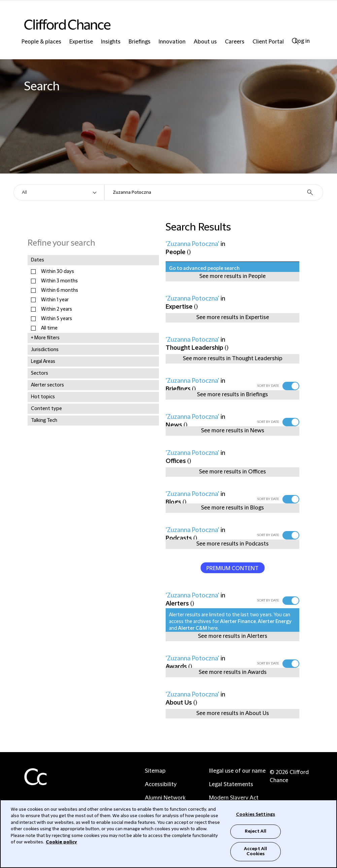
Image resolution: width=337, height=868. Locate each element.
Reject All (256, 831)
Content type (46, 409)
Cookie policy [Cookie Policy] (61, 842)
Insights (111, 42)
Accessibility (161, 784)
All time (49, 328)
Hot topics (43, 397)
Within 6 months (60, 290)
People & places (41, 42)
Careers (235, 42)
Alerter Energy (275, 622)
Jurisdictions (45, 350)
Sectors (40, 373)
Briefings (140, 42)
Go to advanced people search (204, 269)
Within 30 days (58, 272)
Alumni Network (165, 798)
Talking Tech (44, 421)
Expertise (81, 42)
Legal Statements (231, 784)
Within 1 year (55, 300)
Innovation (172, 42)
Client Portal (268, 42)
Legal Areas (43, 362)
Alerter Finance (238, 622)
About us (205, 42)
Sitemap (155, 771)
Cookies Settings (256, 814)
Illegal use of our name (237, 771)
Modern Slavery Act (234, 798)
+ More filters (45, 338)
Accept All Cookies (256, 851)
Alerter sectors (47, 385)
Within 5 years (57, 319)
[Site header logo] (155, 24)
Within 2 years (57, 309)
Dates (38, 260)
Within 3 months (59, 281)
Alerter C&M (193, 628)
